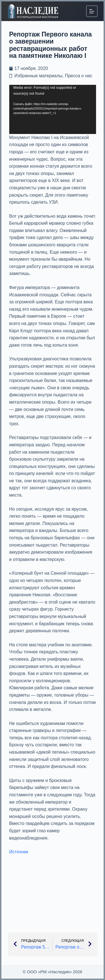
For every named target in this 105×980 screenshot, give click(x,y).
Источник (19, 852)
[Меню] (92, 11)
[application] (53, 109)
